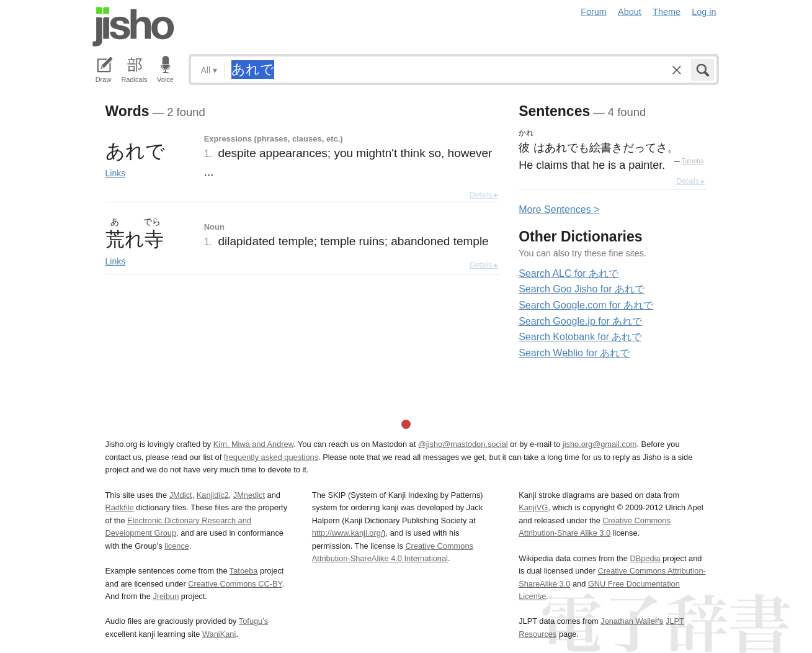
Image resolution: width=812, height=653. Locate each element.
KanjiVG (533, 507)
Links (116, 173)
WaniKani (219, 634)
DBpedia (645, 558)
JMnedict (249, 495)
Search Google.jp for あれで (580, 321)
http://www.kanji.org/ (348, 533)
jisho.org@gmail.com (600, 444)
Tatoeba (693, 161)
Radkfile (120, 507)
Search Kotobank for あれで (580, 337)
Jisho (133, 27)
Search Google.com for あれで (586, 305)
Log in (704, 12)
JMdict (181, 495)
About (630, 12)
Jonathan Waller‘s (632, 621)
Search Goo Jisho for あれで (582, 289)
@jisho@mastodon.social (463, 444)
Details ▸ (484, 195)
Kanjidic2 (213, 495)
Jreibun (166, 596)
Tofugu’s (253, 621)
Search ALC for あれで (569, 273)
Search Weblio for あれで (574, 353)
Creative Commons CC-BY (235, 584)
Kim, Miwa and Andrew (253, 444)
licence (177, 546)
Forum (594, 12)
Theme (667, 12)
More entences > (559, 209)
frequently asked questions (271, 457)
